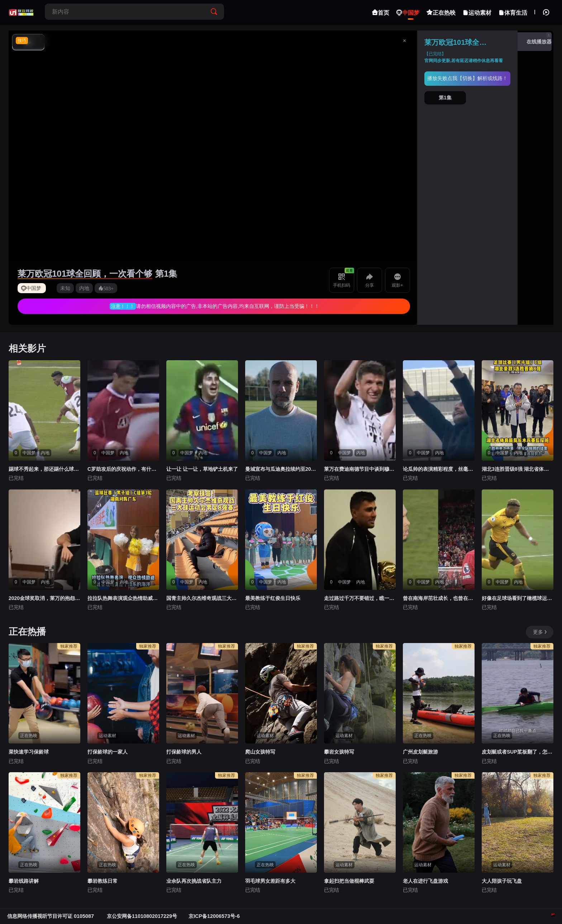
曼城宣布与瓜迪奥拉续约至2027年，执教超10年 (281, 469)
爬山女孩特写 (260, 752)
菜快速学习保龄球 (29, 752)
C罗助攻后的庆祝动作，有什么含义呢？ (123, 469)
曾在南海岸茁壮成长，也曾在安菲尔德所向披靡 (439, 598)
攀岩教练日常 (103, 881)
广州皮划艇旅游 (420, 752)
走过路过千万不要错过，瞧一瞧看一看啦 (360, 598)
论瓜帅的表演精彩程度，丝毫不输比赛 (439, 469)
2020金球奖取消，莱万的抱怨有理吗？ (44, 598)
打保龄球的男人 (184, 752)
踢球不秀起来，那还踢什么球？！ (44, 469)
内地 (84, 288)
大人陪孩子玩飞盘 (502, 881)
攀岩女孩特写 (339, 752)
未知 (65, 288)
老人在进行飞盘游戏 (425, 881)
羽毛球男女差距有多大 (270, 881)
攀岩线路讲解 (24, 881)
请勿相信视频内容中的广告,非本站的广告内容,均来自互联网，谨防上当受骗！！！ (228, 306)
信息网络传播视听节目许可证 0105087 (51, 916)
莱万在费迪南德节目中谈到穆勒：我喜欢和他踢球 (360, 469)
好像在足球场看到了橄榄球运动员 (518, 598)
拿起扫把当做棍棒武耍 (349, 881)
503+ (108, 288)
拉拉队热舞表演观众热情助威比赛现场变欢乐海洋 (123, 598)
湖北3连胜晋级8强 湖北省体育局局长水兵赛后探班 (518, 469)
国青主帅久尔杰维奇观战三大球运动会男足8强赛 (202, 598)
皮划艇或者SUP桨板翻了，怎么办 (518, 752)
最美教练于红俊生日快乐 (273, 598)
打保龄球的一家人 (108, 752)
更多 (540, 632)
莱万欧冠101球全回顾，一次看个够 (85, 274)
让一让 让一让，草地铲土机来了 (202, 469)
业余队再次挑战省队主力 (194, 881)
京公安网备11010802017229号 (142, 916)
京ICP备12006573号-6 (214, 916)
